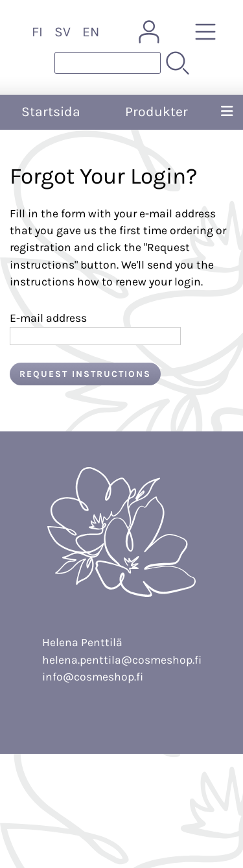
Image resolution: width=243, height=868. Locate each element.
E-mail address (48, 318)
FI (37, 32)
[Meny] (227, 112)
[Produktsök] (108, 63)
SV (63, 32)
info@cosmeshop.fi (93, 677)
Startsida (51, 112)
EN (91, 32)
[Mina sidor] (149, 32)
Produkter (156, 112)
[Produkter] (205, 32)
